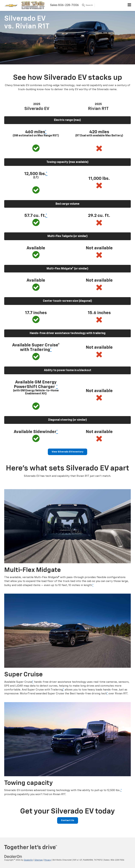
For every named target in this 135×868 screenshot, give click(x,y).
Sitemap (39, 860)
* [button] (46, 132)
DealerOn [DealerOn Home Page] (28, 860)
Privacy (48, 860)
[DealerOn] (13, 856)
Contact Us (68, 820)
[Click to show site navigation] (129, 5)
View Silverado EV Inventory (67, 452)
